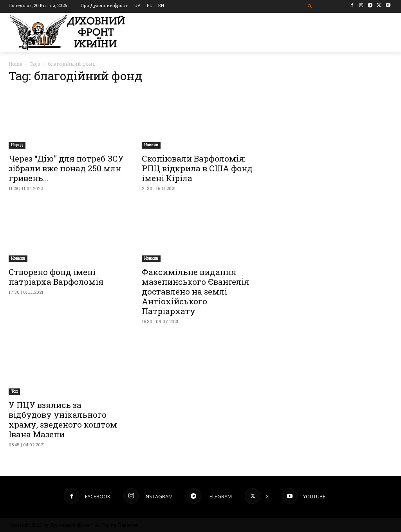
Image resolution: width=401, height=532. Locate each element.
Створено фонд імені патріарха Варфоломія (56, 277)
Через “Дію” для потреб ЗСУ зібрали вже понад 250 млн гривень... (66, 168)
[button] (310, 6)
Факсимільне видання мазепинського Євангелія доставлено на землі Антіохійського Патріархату (195, 291)
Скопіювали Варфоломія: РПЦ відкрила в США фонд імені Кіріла (197, 168)
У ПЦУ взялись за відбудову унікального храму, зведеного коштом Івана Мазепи (63, 420)
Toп (14, 391)
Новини (151, 145)
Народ (17, 145)
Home (15, 64)
